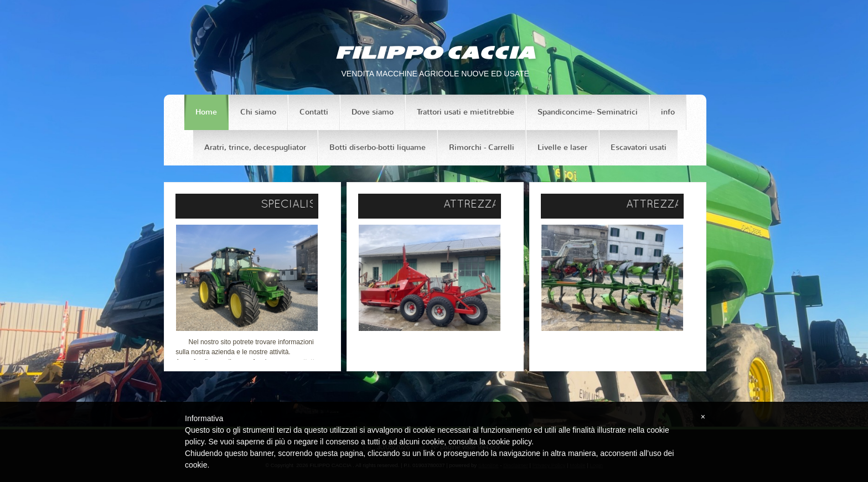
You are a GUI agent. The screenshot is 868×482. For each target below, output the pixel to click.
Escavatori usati (639, 147)
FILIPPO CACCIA (435, 53)
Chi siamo (258, 112)
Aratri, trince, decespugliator (255, 147)
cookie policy (510, 442)
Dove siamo (373, 112)
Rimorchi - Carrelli (482, 147)
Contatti (314, 112)
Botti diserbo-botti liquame (378, 147)
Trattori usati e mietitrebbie (466, 112)
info (668, 112)
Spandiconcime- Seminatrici (588, 112)
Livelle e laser (562, 147)
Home (206, 112)
